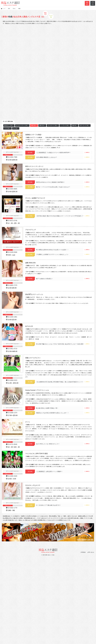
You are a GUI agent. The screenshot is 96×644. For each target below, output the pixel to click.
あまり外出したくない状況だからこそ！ (63, 444)
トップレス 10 (65, 125)
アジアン (51, 17)
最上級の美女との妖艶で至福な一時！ (63, 408)
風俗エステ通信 (51, 555)
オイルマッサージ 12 (22, 125)
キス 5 (16, 128)
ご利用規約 (83, 552)
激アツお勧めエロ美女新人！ (63, 279)
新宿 (9, 9)
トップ (4, 9)
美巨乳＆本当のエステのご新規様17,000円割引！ (63, 182)
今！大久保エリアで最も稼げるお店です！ (63, 505)
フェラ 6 (7, 128)
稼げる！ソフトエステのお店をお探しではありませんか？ (63, 187)
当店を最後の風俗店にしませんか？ (63, 157)
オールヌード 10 (53, 125)
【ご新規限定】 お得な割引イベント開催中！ (63, 471)
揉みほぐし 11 (9, 125)
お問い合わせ (91, 552)
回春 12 (42, 125)
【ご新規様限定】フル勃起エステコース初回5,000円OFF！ (63, 153)
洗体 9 (75, 125)
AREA (93, 3)
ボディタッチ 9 (85, 125)
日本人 (14, 9)
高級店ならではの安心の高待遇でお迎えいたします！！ (63, 413)
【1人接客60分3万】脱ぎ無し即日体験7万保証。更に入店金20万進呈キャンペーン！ (63, 382)
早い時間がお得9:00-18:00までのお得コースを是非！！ (63, 250)
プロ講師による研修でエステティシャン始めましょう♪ (63, 254)
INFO (87, 3)
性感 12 (34, 125)
